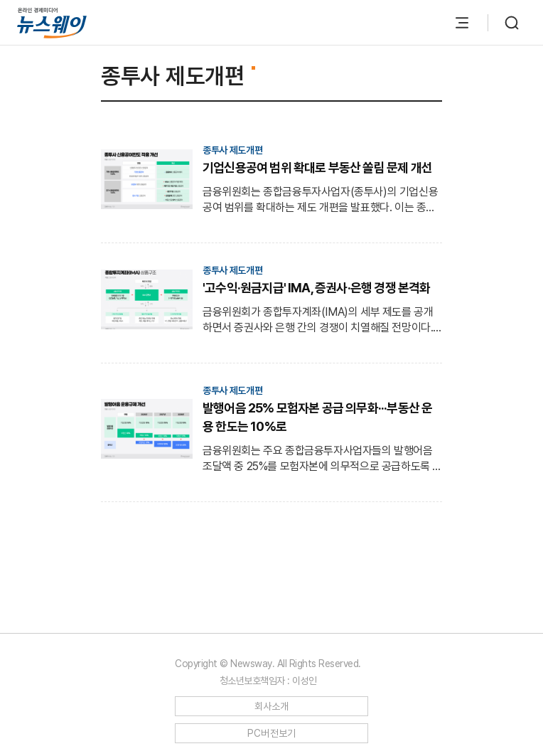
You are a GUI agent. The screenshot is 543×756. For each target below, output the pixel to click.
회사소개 (272, 706)
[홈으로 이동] (52, 22)
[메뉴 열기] (462, 23)
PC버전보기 (272, 733)
